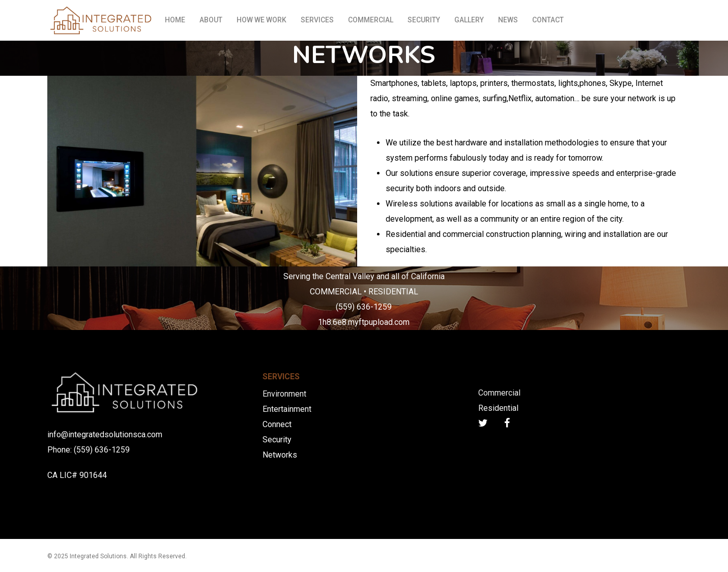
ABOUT (211, 20)
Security (277, 440)
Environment (284, 394)
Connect (277, 424)
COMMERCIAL (371, 20)
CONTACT (548, 20)
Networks (280, 455)
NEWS (508, 20)
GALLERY (469, 20)
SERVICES (317, 20)
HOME (175, 20)
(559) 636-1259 (102, 450)
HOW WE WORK (261, 20)
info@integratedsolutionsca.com (105, 434)
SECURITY (424, 20)
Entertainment (287, 409)
